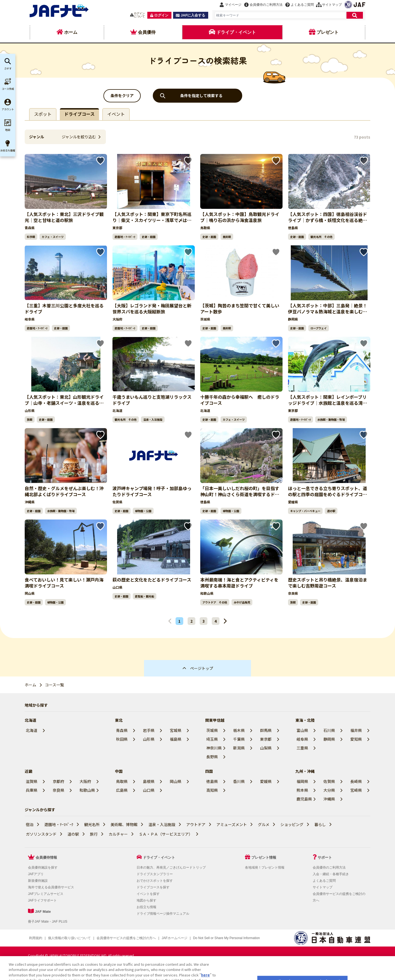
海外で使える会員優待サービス (51, 887)
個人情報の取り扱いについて (69, 938)
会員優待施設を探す (43, 867)
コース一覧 (54, 685)
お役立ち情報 (146, 907)
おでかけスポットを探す (155, 881)
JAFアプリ (36, 874)
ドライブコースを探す (153, 887)
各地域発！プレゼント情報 (265, 867)
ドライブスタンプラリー (155, 874)
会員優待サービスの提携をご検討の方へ (126, 938)
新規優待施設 (38, 881)
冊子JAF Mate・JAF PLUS (48, 922)
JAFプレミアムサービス (46, 894)
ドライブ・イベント (159, 857)
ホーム (30, 685)
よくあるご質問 (324, 881)
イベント (116, 114)
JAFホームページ (174, 938)
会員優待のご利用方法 (329, 867)
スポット (43, 114)
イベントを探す (148, 894)
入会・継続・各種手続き (331, 874)
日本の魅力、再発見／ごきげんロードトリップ (171, 867)
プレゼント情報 (264, 857)
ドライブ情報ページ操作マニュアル (163, 914)
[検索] (355, 15)
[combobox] (280, 15)
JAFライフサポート (42, 900)
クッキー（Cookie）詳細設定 (215, 938)
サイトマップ (323, 887)
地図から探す (146, 900)
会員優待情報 (46, 857)
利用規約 (36, 938)
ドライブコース (79, 114)
